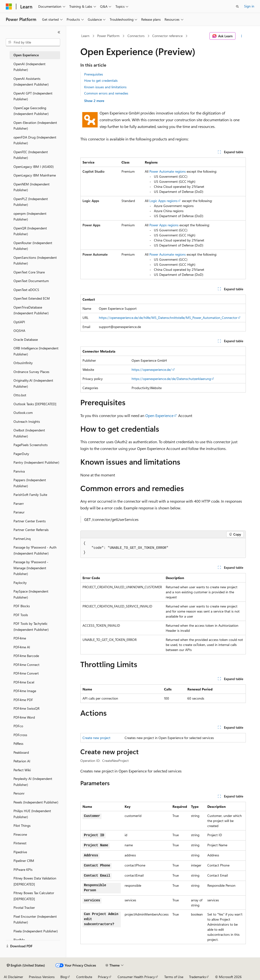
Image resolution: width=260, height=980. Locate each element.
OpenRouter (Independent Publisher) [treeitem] (33, 246)
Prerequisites (94, 74)
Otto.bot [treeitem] (20, 395)
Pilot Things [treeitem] (22, 825)
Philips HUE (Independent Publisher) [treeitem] (32, 814)
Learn (85, 36)
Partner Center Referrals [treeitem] (31, 530)
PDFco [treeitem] (18, 726)
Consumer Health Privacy (136, 977)
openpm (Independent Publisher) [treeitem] (30, 216)
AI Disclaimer (13, 977)
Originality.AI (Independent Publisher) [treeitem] (33, 383)
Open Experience (159, 415)
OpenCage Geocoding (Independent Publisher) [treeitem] (31, 111)
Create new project (96, 738)
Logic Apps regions (163, 201)
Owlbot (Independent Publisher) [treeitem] (29, 433)
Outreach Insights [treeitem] (27, 421)
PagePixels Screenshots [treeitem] (31, 445)
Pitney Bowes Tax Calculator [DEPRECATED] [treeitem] (34, 896)
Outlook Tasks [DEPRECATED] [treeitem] (35, 404)
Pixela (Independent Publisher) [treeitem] (36, 931)
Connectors (136, 36)
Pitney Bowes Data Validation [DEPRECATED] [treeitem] (35, 881)
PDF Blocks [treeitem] (22, 606)
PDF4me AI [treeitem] (22, 647)
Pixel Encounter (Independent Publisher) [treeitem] (35, 919)
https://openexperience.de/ (152, 370)
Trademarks (197, 977)
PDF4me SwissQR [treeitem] (26, 708)
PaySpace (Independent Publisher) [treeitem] (31, 594)
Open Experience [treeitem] (26, 55)
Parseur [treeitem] (19, 512)
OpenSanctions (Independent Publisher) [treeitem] (35, 260)
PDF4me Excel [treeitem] (24, 682)
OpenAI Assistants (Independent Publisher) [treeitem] (31, 82)
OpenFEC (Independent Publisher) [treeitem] (31, 155)
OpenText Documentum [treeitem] (31, 281)
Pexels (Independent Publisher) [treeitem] (36, 802)
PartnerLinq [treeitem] (22, 539)
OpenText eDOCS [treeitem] (26, 290)
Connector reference (167, 36)
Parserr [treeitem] (19, 503)
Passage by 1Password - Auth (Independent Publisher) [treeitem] (35, 550)
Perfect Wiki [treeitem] (22, 770)
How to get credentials (101, 80)
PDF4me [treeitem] (20, 638)
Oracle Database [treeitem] (26, 339)
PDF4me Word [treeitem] (24, 717)
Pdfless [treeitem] (18, 743)
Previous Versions (42, 977)
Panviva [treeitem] (19, 471)
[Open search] (237, 6)
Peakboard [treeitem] (21, 752)
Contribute (84, 977)
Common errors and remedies (106, 93)
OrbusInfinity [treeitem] (23, 363)
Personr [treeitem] (19, 793)
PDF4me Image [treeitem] (25, 691)
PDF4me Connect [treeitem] (26, 665)
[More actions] (242, 36)
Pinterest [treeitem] (20, 843)
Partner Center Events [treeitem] (30, 521)
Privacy (103, 977)
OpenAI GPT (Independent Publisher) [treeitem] (33, 96)
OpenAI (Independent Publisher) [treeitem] (29, 67)
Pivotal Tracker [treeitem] (24, 907)
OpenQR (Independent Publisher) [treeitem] (30, 231)
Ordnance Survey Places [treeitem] (31, 372)
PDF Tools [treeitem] (21, 615)
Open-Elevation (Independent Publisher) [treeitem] (35, 126)
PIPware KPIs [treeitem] (23, 869)
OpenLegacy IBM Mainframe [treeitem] (35, 175)
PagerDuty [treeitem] (21, 454)
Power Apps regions (164, 225)
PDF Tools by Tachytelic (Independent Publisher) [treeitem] (31, 626)
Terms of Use (174, 977)
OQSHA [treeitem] (19, 331)
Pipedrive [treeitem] (20, 852)
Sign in (249, 6)
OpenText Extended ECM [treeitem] (32, 298)
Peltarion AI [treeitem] (22, 761)
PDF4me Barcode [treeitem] (26, 656)
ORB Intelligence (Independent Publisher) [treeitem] (36, 351)
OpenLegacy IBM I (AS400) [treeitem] (34, 167)
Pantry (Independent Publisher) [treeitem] (36, 462)
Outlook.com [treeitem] (23, 413)
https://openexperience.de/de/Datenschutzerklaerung (171, 379)
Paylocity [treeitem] (20, 583)
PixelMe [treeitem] (19, 940)
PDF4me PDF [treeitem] (23, 700)
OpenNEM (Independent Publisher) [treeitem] (32, 187)
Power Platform (108, 36)
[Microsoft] (9, 6)
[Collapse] (59, 32)
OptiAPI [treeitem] (19, 322)
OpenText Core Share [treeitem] (29, 272)
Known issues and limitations (105, 87)
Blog (64, 977)
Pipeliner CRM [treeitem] (24, 861)
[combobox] (33, 42)
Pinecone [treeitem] (20, 834)
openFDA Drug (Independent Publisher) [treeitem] (35, 140)
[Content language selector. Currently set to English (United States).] (26, 965)
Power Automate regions (168, 171)
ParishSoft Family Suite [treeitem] (30, 495)
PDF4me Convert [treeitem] (26, 673)
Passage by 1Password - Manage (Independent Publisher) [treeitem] (31, 568)
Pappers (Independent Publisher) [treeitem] (30, 483)
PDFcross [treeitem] (20, 735)
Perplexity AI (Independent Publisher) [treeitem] (33, 782)
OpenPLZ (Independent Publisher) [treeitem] (31, 202)
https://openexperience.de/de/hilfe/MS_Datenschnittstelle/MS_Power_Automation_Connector (168, 318)
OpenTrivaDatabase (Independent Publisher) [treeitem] (31, 310)
